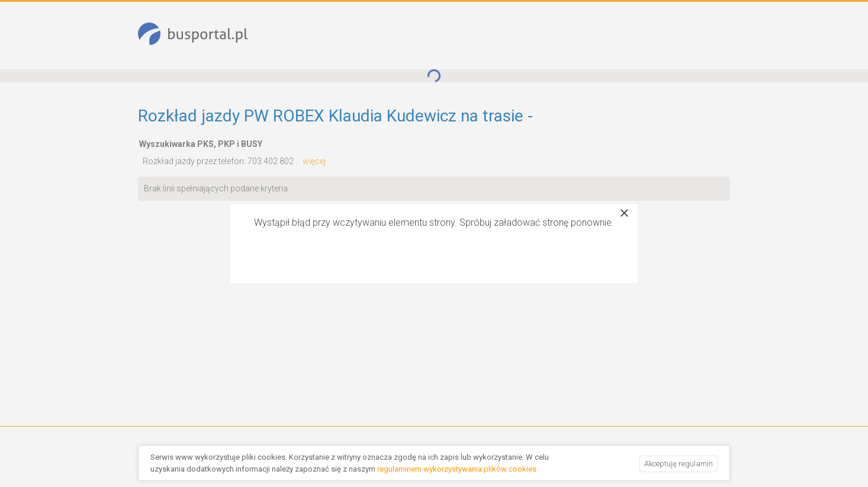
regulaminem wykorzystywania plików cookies (457, 469)
